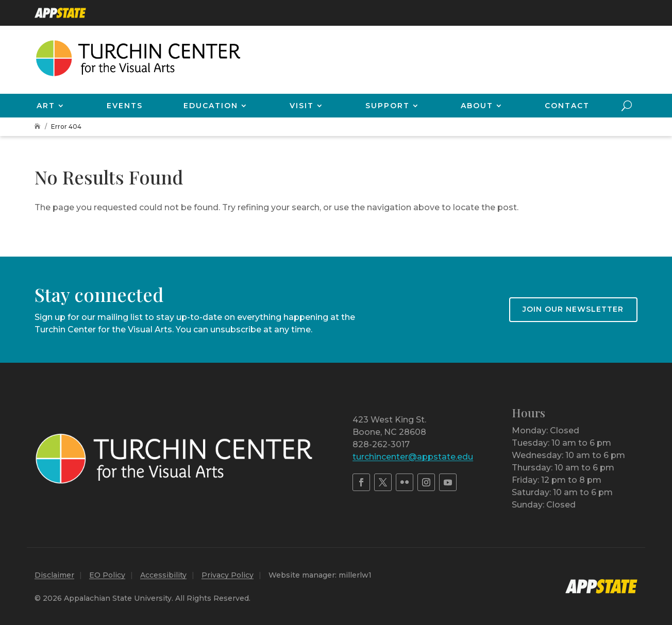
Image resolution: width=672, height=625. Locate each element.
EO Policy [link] (107, 575)
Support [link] (388, 106)
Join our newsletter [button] (573, 309)
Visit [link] (302, 106)
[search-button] (627, 106)
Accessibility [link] (163, 575)
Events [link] (125, 106)
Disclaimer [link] (54, 575)
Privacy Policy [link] (228, 575)
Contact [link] (567, 106)
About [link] (477, 106)
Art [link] (46, 106)
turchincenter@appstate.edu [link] (413, 457)
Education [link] (211, 106)
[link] (60, 13)
